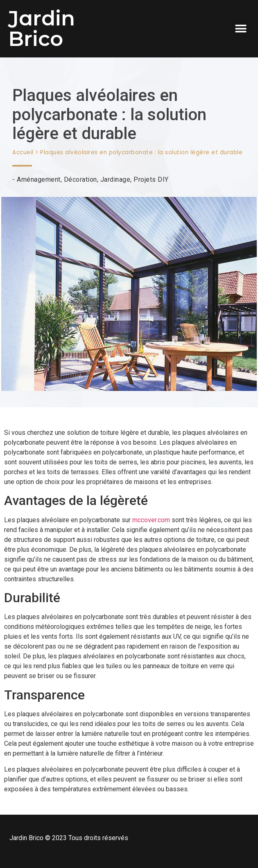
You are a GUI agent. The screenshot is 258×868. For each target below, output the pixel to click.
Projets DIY (151, 179)
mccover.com (151, 520)
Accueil (23, 152)
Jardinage (115, 179)
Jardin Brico (42, 29)
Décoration (80, 179)
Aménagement (39, 179)
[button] (241, 29)
